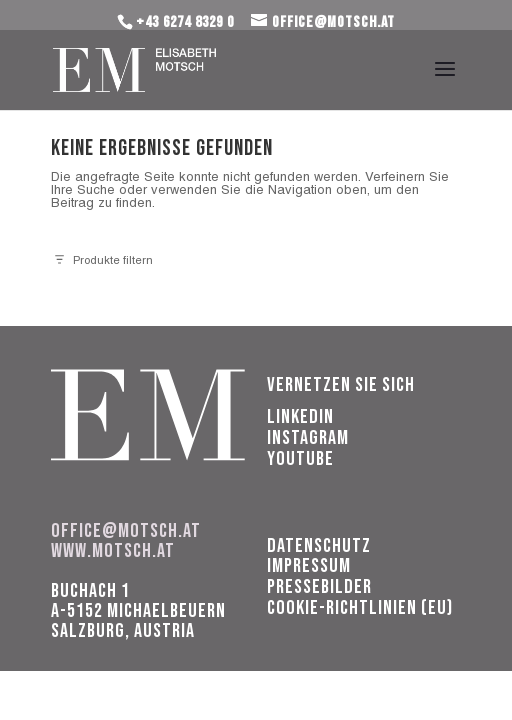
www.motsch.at (113, 551)
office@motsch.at (126, 531)
